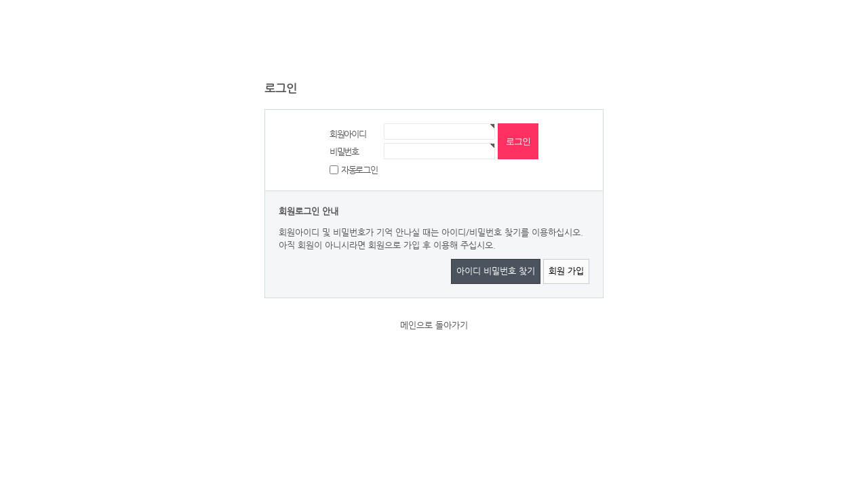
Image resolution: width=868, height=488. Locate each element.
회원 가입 (566, 271)
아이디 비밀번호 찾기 (496, 271)
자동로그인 (359, 169)
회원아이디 (348, 134)
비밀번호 (344, 151)
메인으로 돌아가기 (434, 325)
